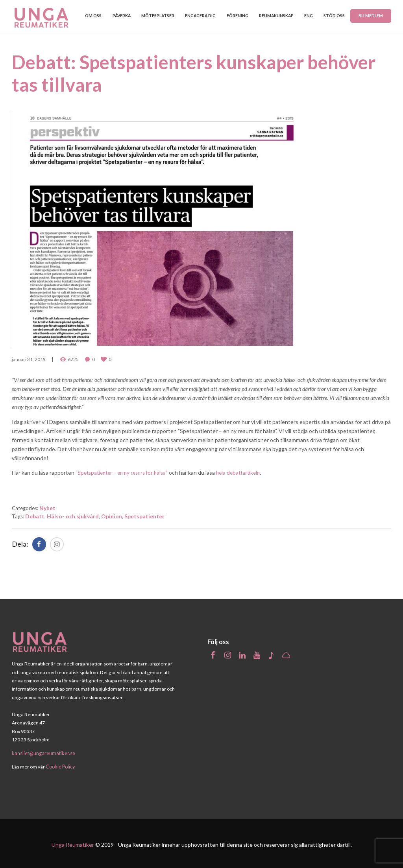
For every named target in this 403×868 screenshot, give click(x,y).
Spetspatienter (146, 515)
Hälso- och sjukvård (74, 515)
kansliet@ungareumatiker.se (43, 751)
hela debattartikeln (247, 471)
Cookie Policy (60, 765)
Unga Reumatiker (73, 842)
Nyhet (50, 506)
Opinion (113, 515)
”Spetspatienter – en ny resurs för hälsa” (125, 471)
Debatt (36, 515)
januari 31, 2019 (29, 358)
